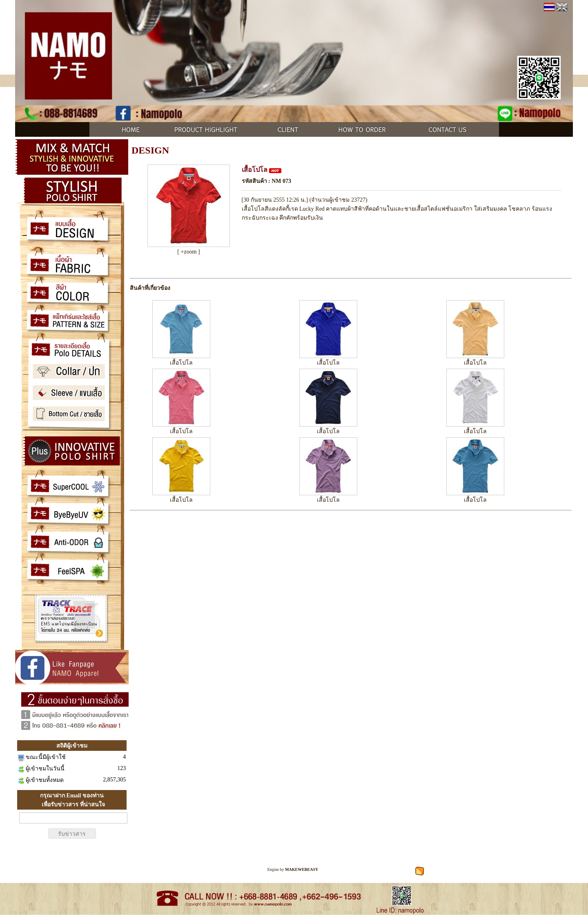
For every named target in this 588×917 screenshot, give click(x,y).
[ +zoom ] (188, 252)
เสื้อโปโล (181, 363)
